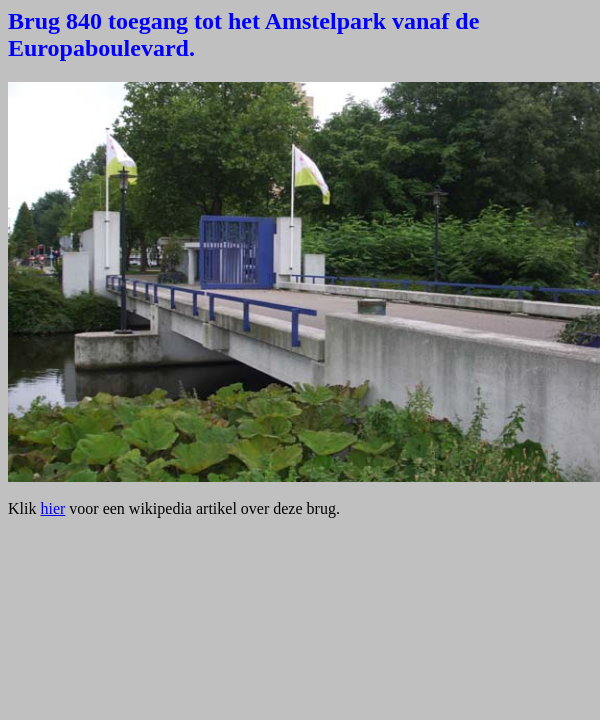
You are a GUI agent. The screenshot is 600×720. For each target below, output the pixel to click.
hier (52, 508)
